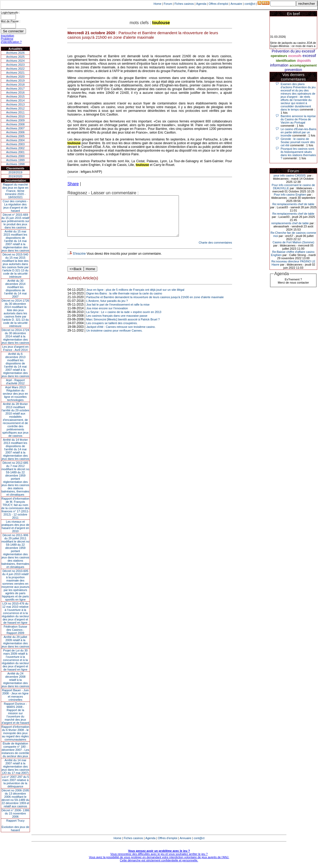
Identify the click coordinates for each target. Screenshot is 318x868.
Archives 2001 (15, 152)
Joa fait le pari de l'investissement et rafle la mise (118, 312)
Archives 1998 (15, 164)
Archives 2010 (15, 116)
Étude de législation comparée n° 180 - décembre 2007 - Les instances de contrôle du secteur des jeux (15, 750)
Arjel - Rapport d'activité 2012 (16, 382)
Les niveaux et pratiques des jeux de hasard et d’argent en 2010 (16, 526)
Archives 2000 (15, 156)
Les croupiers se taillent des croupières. (112, 331)
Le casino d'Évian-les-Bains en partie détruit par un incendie (299, 132)
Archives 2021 (15, 73)
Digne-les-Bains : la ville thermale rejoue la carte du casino (124, 301)
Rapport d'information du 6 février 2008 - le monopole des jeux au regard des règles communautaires (16, 733)
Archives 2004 (15, 140)
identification (286, 61)
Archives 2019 (15, 81)
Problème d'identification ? (11, 40)
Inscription (7, 36)
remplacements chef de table (290, 223)
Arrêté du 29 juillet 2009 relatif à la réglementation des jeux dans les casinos (16, 642)
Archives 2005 (15, 136)
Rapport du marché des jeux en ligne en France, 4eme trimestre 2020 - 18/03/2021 (15, 191)
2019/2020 (15, 176)
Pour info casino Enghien (290, 195)
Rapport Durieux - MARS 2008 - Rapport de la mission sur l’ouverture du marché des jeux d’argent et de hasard (15, 713)
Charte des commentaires (215, 250)
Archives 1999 (15, 160)
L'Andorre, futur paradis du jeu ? (107, 309)
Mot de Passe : (10, 21)
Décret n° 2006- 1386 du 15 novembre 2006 (16, 813)
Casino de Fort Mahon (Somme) (293, 242)
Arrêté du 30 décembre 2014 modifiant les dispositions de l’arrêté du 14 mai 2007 (16, 289)
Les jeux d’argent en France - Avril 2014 (15, 348)
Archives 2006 (15, 132)
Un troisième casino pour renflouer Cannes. (114, 338)
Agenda (201, 4)
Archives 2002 (15, 148)
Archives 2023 (15, 65)
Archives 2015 (15, 96)
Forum (168, 4)
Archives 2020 (15, 77)
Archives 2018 (15, 85)
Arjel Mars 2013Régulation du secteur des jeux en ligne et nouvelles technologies (15, 394)
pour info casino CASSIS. (290, 175)
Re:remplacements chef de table (293, 204)
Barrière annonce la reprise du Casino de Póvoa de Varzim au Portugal (298, 119)
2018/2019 (15, 172)
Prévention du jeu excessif (293, 51)
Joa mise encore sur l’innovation (107, 316)
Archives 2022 (15, 69)
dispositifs (304, 61)
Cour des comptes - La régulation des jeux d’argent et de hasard (15, 206)
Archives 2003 (15, 144)
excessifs (295, 56)
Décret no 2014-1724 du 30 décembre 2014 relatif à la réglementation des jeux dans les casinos (16, 336)
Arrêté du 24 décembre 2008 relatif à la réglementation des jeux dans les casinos (16, 680)
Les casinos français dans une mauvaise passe (117, 324)
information (279, 65)
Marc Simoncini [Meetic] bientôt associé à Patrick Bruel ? (123, 327)
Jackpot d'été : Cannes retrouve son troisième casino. (121, 335)
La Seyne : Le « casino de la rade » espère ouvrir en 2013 (124, 320)
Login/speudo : (10, 12)
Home (158, 4)
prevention (293, 70)
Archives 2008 (15, 124)
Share (73, 184)
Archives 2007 (15, 128)
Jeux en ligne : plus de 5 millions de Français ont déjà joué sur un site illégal (135, 298)
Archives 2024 (15, 61)
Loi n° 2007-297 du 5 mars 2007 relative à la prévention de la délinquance (15, 782)
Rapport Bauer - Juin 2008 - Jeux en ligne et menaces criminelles (15, 695)
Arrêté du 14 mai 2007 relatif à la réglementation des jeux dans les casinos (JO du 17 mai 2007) (16, 766)
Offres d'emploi (218, 4)
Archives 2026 (15, 53)
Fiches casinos (184, 4)
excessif (309, 56)
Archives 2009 (15, 120)
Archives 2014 (15, 100)
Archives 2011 (15, 112)
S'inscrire (79, 262)
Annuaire (236, 4)
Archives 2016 (15, 92)
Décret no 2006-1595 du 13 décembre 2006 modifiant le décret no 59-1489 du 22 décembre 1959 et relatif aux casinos (16, 798)
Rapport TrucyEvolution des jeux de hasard (16, 825)
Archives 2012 (15, 108)
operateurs (279, 56)
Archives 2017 (15, 89)
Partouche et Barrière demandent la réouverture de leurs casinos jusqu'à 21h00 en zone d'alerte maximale (155, 305)
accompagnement (303, 65)
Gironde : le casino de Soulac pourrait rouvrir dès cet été (298, 142)
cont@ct (250, 4)
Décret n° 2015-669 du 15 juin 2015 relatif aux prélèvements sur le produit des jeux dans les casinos (15, 221)
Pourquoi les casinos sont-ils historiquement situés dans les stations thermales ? (298, 153)
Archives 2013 (15, 104)
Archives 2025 (15, 57)
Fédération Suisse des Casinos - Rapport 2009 (16, 630)
